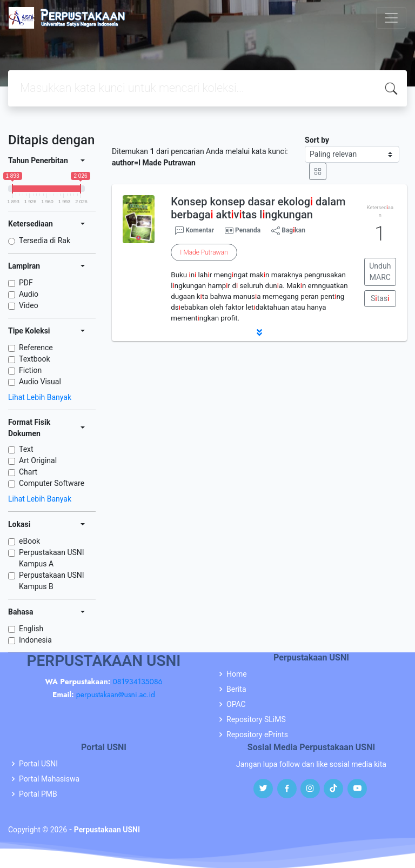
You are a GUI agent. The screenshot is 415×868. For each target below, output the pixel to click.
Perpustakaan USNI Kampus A (52, 558)
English (31, 629)
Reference (36, 348)
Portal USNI (38, 764)
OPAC (236, 704)
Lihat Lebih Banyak (40, 397)
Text (26, 449)
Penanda (248, 230)
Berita (236, 689)
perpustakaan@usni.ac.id (116, 695)
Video (29, 305)
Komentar (195, 231)
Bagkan (288, 231)
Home (237, 674)
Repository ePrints (257, 735)
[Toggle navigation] (391, 18)
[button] (259, 332)
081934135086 (137, 682)
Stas (380, 298)
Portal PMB (38, 794)
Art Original (38, 460)
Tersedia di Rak (45, 241)
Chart (28, 472)
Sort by (317, 140)
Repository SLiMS (256, 719)
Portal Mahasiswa (49, 779)
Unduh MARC (380, 272)
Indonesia (35, 640)
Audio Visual (40, 382)
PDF (26, 283)
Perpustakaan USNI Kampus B (52, 581)
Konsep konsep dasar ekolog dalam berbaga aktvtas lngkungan (258, 208)
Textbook (35, 359)
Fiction (30, 370)
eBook (29, 541)
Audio (29, 294)
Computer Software (52, 483)
